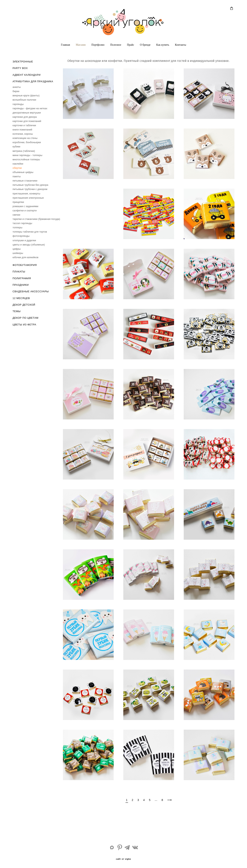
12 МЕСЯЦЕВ (21, 298)
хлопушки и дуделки (24, 240)
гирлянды (18, 104)
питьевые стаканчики (25, 181)
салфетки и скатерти (25, 210)
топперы (17, 227)
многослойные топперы (26, 159)
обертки (17, 168)
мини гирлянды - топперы (27, 155)
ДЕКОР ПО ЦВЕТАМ (25, 318)
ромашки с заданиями (25, 206)
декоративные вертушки (27, 113)
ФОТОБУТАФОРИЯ (25, 265)
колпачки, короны (23, 134)
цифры (17, 249)
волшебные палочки (24, 100)
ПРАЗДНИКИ (21, 285)
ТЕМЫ (17, 311)
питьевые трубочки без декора (30, 185)
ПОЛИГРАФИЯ (22, 278)
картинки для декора (25, 117)
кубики (16, 147)
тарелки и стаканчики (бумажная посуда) (36, 219)
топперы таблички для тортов (30, 232)
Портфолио (98, 45)
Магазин (81, 45)
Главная (66, 45)
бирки (16, 91)
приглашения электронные (28, 198)
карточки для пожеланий (27, 121)
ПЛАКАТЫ (19, 272)
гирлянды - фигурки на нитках (30, 108)
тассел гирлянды (22, 223)
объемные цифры (23, 172)
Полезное (116, 45)
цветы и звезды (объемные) (29, 245)
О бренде (145, 45)
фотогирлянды (21, 236)
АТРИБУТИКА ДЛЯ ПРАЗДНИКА (33, 81)
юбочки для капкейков (25, 257)
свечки (16, 215)
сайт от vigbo (123, 859)
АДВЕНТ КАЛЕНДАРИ (27, 75)
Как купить (163, 45)
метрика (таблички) (24, 151)
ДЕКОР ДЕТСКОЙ (24, 305)
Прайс (131, 45)
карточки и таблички (24, 125)
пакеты (17, 176)
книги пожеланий (22, 130)
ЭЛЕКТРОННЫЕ (23, 62)
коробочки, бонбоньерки (27, 142)
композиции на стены (25, 138)
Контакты (181, 45)
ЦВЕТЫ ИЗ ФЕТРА (24, 325)
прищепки (18, 202)
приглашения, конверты (26, 194)
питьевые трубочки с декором (30, 189)
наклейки (18, 164)
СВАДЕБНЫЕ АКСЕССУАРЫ (31, 291)
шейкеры (18, 253)
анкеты (17, 87)
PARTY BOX (20, 68)
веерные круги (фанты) (26, 95)
